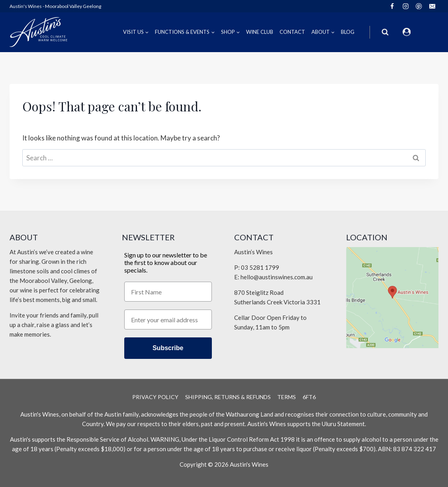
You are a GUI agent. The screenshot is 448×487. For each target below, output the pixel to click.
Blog (348, 32)
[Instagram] (406, 6)
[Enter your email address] (168, 319)
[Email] (432, 6)
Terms (287, 397)
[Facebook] (392, 6)
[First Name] (168, 292)
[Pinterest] (419, 6)
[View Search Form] (385, 32)
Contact (292, 32)
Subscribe (168, 348)
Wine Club (260, 32)
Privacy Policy (155, 397)
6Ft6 (309, 397)
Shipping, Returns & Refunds (228, 397)
